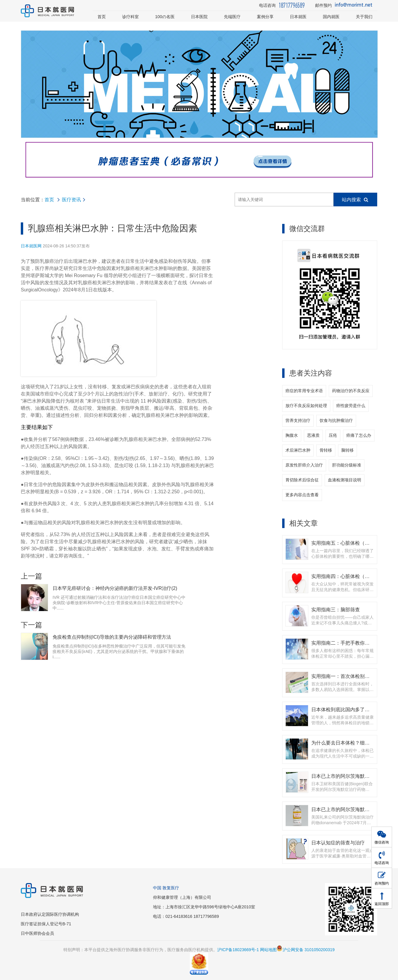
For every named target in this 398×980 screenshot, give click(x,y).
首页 (102, 17)
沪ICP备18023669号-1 (238, 950)
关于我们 (364, 17)
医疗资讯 (71, 200)
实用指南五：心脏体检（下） (343, 543)
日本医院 (199, 17)
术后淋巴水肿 (298, 450)
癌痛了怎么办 (359, 435)
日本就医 (298, 17)
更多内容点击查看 (302, 495)
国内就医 (331, 17)
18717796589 (292, 5)
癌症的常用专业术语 (304, 391)
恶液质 (313, 435)
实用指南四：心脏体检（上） (343, 576)
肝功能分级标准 (347, 465)
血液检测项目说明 (345, 480)
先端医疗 (232, 17)
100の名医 (165, 17)
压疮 (333, 435)
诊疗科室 (130, 17)
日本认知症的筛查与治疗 (338, 843)
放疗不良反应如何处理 (306, 406)
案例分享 (265, 17)
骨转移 (326, 450)
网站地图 (268, 950)
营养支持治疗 (298, 420)
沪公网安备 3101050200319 (305, 950)
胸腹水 (292, 435)
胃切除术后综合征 (302, 480)
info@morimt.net (354, 5)
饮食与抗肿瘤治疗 (336, 420)
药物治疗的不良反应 (351, 391)
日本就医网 (31, 246)
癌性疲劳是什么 (351, 406)
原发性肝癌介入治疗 (304, 465)
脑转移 (348, 450)
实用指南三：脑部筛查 (336, 610)
